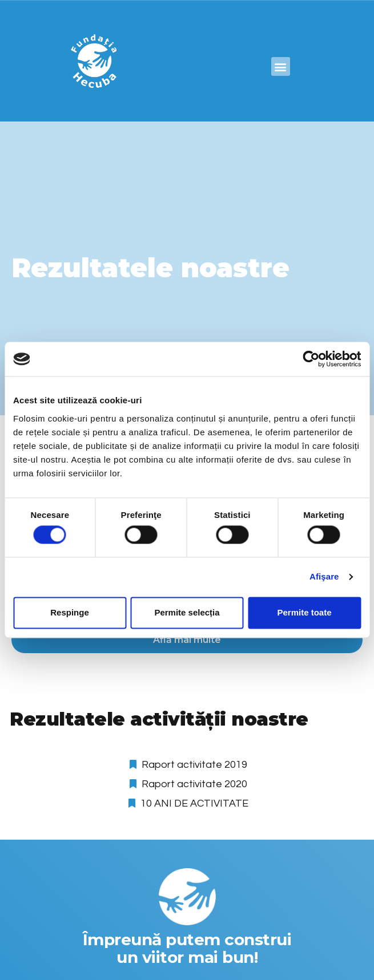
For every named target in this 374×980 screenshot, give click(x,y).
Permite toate (304, 612)
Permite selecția (187, 612)
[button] (281, 66)
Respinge (70, 612)
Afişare (324, 577)
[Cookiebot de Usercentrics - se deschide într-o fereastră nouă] (311, 359)
